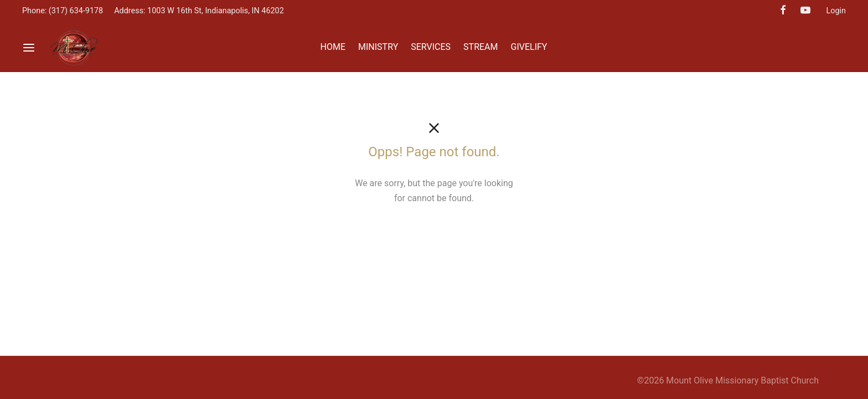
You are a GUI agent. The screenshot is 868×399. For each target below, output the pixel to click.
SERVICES (431, 47)
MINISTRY (378, 47)
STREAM (480, 47)
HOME (333, 47)
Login (836, 11)
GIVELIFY (529, 47)
